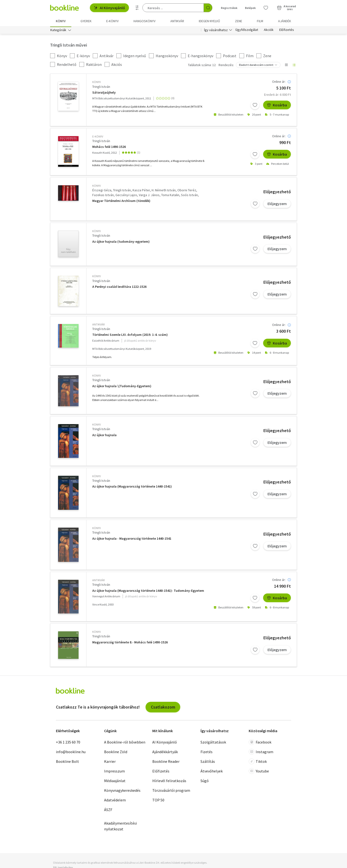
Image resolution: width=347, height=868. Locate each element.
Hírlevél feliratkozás (169, 782)
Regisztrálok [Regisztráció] (229, 8)
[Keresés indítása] (208, 8)
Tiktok (258, 763)
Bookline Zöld (116, 753)
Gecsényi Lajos (126, 196)
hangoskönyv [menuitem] (144, 21)
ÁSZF (108, 811)
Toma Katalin (170, 196)
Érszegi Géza (102, 191)
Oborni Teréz (187, 191)
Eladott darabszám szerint (256, 66)
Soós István (189, 196)
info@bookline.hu (71, 753)
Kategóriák (58, 31)
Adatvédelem (115, 801)
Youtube (259, 772)
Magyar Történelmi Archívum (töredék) (121, 202)
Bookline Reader (166, 763)
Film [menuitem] (260, 21)
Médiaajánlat (115, 782)
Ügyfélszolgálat (247, 31)
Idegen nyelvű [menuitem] (209, 21)
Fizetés (207, 753)
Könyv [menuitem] (61, 21)
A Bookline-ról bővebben (125, 743)
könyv (97, 83)
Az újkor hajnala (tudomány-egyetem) (121, 243)
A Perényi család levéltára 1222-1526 (119, 288)
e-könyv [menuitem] (112, 21)
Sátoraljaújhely (104, 93)
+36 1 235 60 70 (68, 743)
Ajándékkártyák (165, 753)
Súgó (205, 782)
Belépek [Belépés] (250, 8)
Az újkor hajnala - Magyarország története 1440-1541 (132, 540)
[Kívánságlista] (266, 8)
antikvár (98, 325)
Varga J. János (149, 196)
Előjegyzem (277, 205)
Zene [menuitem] (239, 21)
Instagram (261, 753)
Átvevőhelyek (212, 772)
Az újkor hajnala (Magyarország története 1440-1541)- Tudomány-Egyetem (148, 592)
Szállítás (208, 763)
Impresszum (114, 772)
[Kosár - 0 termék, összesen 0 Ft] (286, 8)
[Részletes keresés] (137, 8)
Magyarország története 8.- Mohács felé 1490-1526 (130, 643)
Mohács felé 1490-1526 (109, 148)
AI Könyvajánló (109, 8)
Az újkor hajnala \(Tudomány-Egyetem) (122, 387)
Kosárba (277, 106)
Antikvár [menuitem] (177, 21)
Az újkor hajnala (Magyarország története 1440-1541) (132, 488)
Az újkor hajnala (104, 436)
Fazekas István (103, 196)
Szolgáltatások (213, 743)
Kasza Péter (141, 191)
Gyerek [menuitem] (86, 21)
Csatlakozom (163, 708)
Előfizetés (287, 31)
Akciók (269, 31)
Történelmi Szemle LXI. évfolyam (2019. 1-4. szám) (130, 336)
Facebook (260, 743)
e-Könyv (98, 137)
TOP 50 (158, 801)
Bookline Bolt (67, 763)
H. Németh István (164, 191)
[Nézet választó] (286, 66)
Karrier (110, 763)
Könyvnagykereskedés (122, 792)
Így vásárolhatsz (216, 31)
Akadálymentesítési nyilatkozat (120, 827)
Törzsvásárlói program (171, 792)
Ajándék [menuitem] (285, 21)
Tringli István (101, 88)
